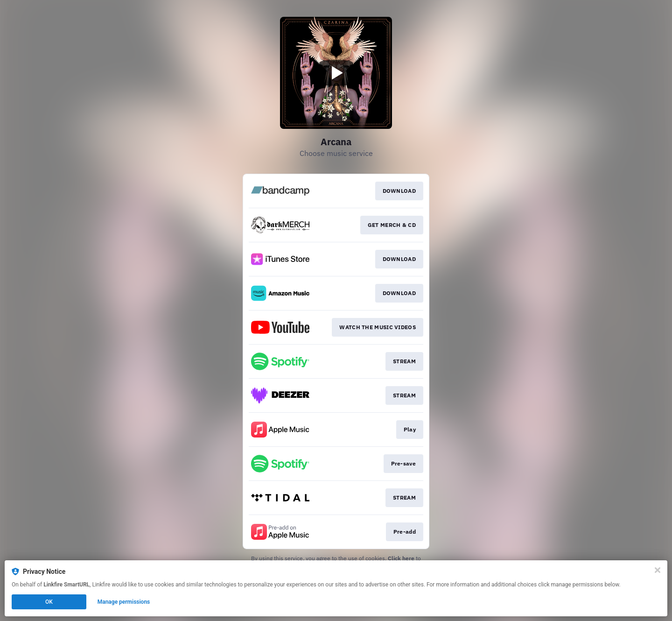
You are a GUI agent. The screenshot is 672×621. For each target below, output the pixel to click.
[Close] (658, 570)
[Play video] (336, 73)
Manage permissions (124, 602)
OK (49, 602)
